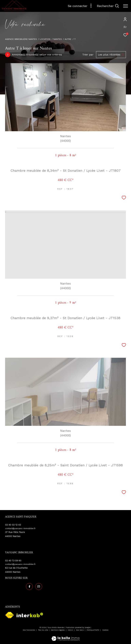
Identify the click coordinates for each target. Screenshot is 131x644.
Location (45, 39)
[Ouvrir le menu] (126, 6)
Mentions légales (58, 630)
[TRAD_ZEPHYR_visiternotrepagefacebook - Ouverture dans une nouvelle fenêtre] (29, 586)
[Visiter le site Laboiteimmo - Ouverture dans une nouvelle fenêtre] (65, 636)
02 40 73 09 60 (13, 561)
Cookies (105, 630)
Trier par (88, 55)
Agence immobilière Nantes (21, 39)
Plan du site (43, 630)
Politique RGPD (93, 630)
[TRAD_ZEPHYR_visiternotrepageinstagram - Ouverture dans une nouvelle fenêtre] (39, 586)
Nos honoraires (29, 630)
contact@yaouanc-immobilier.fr (20, 529)
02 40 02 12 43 (13, 525)
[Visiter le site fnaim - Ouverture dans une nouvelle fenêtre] (10, 615)
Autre (68, 39)
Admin (71, 630)
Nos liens (80, 630)
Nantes (58, 39)
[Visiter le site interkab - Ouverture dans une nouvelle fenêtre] (30, 615)
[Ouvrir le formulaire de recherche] (108, 6)
